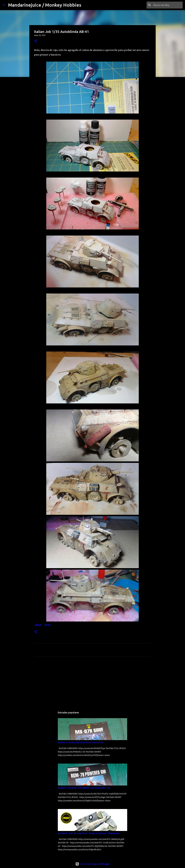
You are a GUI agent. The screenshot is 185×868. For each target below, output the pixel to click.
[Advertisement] (50, 684)
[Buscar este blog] (168, 5)
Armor (38, 625)
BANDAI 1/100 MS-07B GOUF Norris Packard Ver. (81, 743)
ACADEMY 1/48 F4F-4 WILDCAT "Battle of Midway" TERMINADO (89, 833)
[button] (36, 41)
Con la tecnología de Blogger (93, 864)
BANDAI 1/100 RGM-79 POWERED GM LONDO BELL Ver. (84, 788)
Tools (48, 625)
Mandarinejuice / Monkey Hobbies (45, 5)
